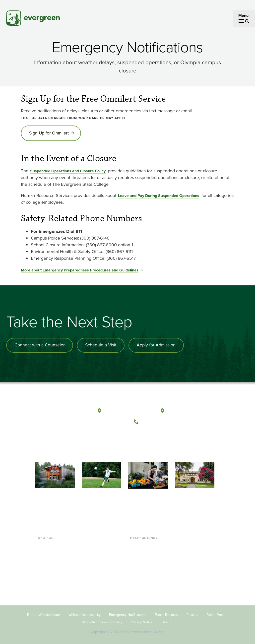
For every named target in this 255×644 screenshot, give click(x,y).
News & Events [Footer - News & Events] (143, 584)
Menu (243, 16)
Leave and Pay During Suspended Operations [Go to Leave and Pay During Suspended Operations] (159, 196)
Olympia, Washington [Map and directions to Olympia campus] (129, 410)
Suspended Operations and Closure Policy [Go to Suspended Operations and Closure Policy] (68, 171)
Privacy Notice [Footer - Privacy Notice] (142, 621)
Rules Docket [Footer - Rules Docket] (217, 613)
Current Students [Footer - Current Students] (51, 544)
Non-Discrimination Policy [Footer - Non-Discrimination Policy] (103, 621)
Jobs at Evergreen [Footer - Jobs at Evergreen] (146, 592)
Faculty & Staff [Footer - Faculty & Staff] (49, 568)
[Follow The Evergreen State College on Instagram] (160, 433)
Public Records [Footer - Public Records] (166, 613)
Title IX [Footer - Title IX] (166, 621)
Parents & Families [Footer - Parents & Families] (53, 560)
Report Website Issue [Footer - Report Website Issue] (44, 613)
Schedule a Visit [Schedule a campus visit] (101, 345)
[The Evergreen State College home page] (63, 411)
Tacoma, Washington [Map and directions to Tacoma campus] (191, 410)
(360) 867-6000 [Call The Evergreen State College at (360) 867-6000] (160, 421)
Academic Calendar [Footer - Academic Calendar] (147, 576)
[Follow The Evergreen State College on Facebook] (140, 433)
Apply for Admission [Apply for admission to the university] (157, 345)
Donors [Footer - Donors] (43, 576)
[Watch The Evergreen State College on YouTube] (150, 433)
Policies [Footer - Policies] (192, 613)
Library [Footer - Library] (136, 544)
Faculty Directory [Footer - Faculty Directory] (145, 552)
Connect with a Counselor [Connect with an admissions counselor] (40, 345)
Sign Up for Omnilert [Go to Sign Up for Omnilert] (50, 133)
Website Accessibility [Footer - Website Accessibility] (85, 613)
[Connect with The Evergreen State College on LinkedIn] (170, 433)
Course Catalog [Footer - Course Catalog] (143, 568)
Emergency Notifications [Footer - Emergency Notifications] (128, 613)
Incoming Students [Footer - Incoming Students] (53, 552)
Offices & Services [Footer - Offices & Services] (146, 560)
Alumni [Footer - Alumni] (43, 584)
